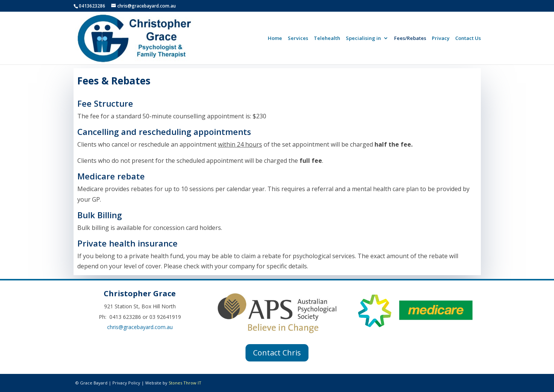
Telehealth (327, 38)
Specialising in (363, 38)
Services (298, 38)
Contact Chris (277, 353)
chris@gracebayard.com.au (140, 327)
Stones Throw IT (185, 383)
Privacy (441, 38)
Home (275, 38)
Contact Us (468, 38)
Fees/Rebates (410, 38)
